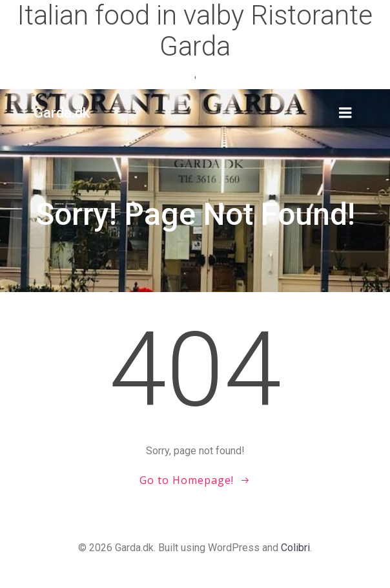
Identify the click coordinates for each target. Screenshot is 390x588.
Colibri (295, 548)
